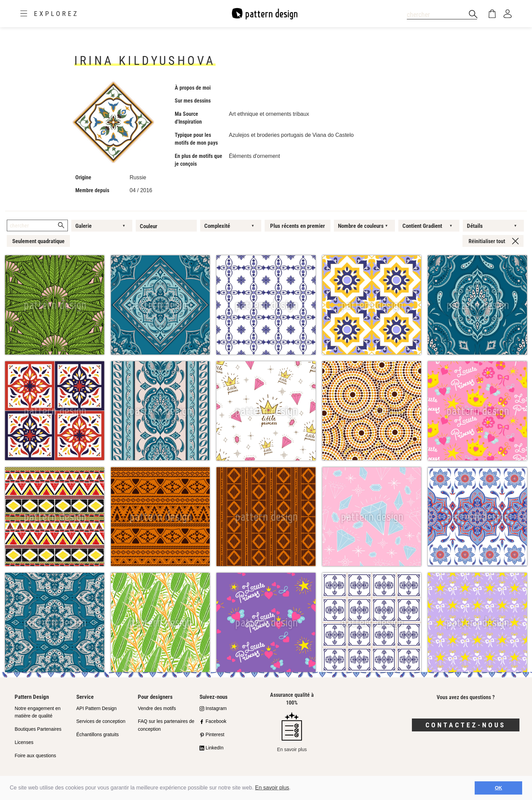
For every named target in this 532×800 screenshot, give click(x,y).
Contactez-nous (466, 725)
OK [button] (498, 788)
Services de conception (101, 721)
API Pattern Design (97, 708)
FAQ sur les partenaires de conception (166, 725)
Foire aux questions (35, 756)
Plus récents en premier (298, 226)
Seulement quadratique (38, 241)
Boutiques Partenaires (38, 729)
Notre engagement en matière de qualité (37, 712)
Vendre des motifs (157, 708)
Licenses (24, 742)
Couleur (149, 226)
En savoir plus (272, 788)
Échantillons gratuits (98, 734)
